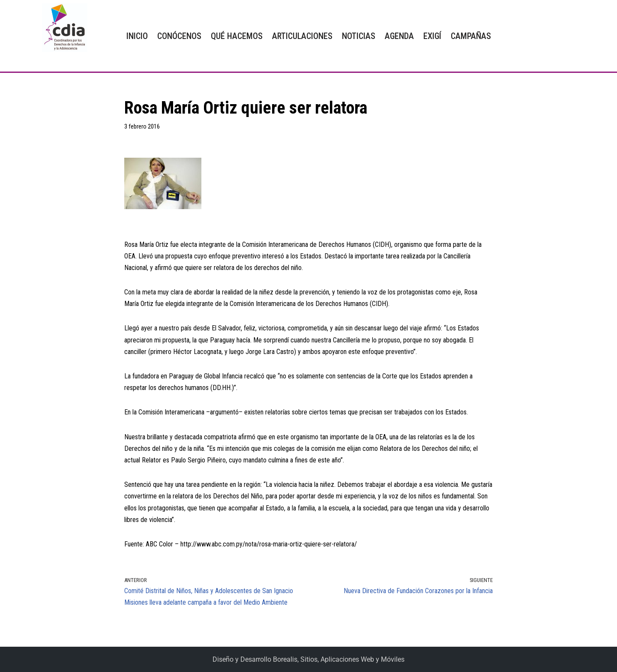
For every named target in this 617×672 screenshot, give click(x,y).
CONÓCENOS (179, 36)
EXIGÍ (432, 36)
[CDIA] (63, 28)
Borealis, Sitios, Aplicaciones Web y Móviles (339, 659)
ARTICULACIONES (302, 36)
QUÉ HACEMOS (237, 36)
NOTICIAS (359, 36)
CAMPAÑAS (471, 36)
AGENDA (399, 36)
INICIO (137, 36)
